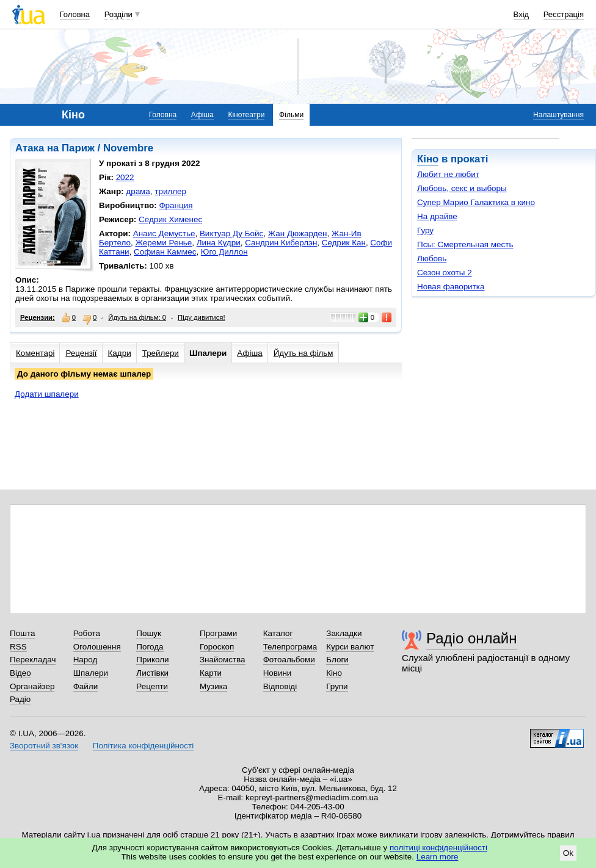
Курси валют (350, 647)
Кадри (120, 353)
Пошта (22, 633)
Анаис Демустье (164, 233)
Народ (85, 660)
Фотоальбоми (289, 660)
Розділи (118, 14)
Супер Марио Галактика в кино (476, 202)
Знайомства (223, 660)
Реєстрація (564, 14)
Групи (337, 686)
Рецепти (152, 686)
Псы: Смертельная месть (465, 244)
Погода (150, 647)
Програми (218, 633)
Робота (87, 633)
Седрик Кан (344, 243)
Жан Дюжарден (298, 233)
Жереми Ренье (163, 243)
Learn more (438, 857)
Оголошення (97, 647)
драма (138, 191)
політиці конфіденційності (438, 848)
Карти (211, 673)
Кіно (428, 159)
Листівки (152, 673)
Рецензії (81, 353)
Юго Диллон (224, 252)
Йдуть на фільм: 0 (137, 317)
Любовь (432, 259)
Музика (213, 686)
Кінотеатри (246, 115)
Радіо (20, 699)
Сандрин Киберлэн (281, 243)
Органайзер (32, 686)
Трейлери (161, 353)
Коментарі (35, 353)
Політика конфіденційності (143, 746)
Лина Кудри (219, 243)
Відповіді (280, 686)
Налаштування (558, 115)
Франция (176, 205)
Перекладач (33, 660)
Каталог (278, 633)
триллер (170, 191)
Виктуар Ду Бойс (231, 233)
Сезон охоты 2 (445, 273)
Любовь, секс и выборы (462, 188)
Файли (86, 686)
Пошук (149, 633)
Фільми (291, 115)
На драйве (437, 216)
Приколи (152, 660)
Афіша (202, 115)
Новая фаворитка (451, 287)
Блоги (337, 660)
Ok (568, 853)
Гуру (425, 230)
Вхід (521, 14)
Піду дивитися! (202, 317)
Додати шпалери (47, 394)
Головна (75, 14)
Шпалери (208, 353)
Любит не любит (448, 174)
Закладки (344, 633)
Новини (278, 673)
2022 (125, 177)
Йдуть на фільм (303, 353)
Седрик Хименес (170, 219)
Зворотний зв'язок (44, 746)
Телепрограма (290, 647)
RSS (18, 647)
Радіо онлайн (472, 638)
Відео (20, 673)
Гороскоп (217, 647)
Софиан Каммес (165, 252)
